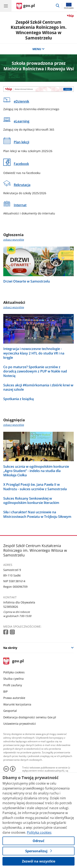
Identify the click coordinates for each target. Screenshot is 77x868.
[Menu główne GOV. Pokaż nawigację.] (6, 6)
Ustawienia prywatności (20, 724)
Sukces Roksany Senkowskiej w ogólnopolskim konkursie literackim (31, 501)
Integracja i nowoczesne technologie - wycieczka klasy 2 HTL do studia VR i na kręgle (34, 353)
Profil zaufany (13, 685)
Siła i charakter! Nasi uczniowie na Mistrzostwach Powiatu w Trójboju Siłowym (37, 514)
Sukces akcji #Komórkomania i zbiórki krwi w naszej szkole (38, 387)
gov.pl (14, 661)
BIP (5, 691)
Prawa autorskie (14, 698)
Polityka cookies (14, 672)
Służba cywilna (13, 679)
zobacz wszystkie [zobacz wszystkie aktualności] (14, 307)
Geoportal (10, 711)
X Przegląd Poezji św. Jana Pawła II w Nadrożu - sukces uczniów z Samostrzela (35, 487)
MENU (39, 49)
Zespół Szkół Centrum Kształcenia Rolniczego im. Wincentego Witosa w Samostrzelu (39, 30)
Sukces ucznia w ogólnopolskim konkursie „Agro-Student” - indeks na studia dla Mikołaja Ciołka (36, 471)
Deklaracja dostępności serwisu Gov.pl (30, 717)
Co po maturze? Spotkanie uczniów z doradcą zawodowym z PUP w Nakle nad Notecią (35, 371)
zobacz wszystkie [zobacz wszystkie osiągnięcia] (14, 425)
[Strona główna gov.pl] (26, 6)
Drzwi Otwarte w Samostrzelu (27, 281)
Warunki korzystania (17, 704)
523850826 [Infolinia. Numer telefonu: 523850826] (11, 607)
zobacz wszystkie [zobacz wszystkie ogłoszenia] (14, 240)
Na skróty (10, 648)
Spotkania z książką (18, 399)
